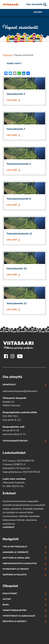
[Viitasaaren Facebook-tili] (6, 356)
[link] (12, 64)
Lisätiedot (9, 527)
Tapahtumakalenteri (15, 610)
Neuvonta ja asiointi (15, 622)
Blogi (6, 605)
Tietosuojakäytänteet (15, 441)
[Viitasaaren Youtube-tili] (20, 356)
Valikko (40, 12)
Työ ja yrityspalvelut (15, 547)
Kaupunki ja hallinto (15, 575)
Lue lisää (24, 101)
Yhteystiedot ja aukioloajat (19, 616)
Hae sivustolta (34, 4)
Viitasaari (8, 55)
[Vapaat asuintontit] (10, 5)
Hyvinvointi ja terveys (16, 569)
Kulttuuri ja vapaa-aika (16, 558)
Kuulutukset (10, 594)
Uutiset (7, 599)
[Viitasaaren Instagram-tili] (12, 356)
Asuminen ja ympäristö (16, 552)
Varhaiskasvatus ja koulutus (20, 564)
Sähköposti (9, 385)
